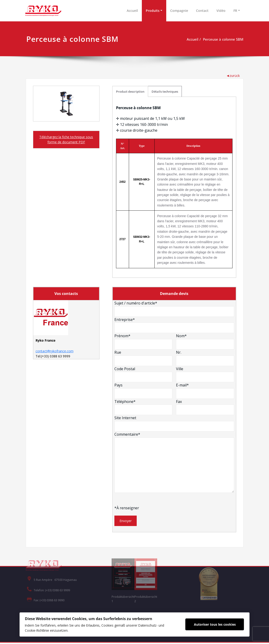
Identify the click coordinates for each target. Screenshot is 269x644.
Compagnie (179, 11)
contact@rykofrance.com (55, 352)
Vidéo (221, 11)
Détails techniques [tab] (165, 90)
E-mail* (205, 390)
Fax (205, 407)
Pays (144, 390)
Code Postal (144, 374)
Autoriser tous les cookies (216, 624)
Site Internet (174, 423)
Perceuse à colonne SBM (223, 39)
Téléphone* (144, 407)
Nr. (205, 358)
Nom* (205, 341)
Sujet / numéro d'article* (174, 308)
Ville (205, 374)
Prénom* (144, 341)
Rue (144, 358)
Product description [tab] (130, 90)
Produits (153, 11)
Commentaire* (174, 462)
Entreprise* (174, 325)
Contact (202, 11)
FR (235, 11)
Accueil (132, 11)
